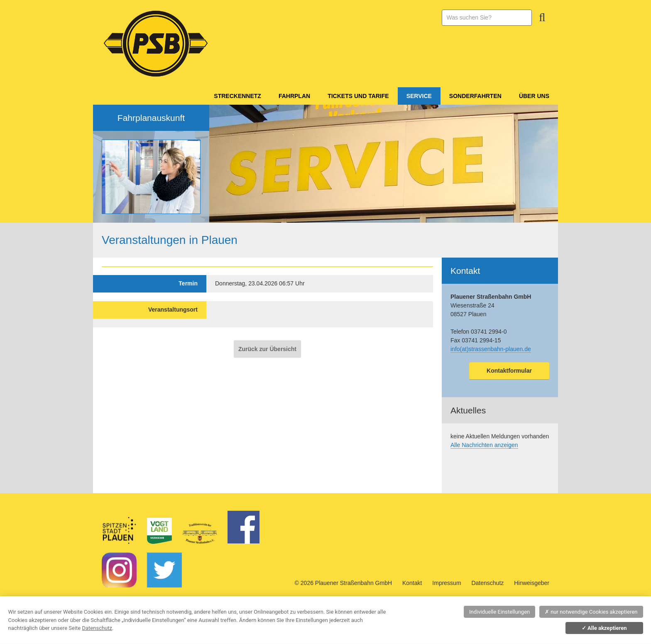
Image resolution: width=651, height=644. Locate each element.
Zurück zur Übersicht (267, 349)
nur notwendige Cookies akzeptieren (591, 612)
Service (419, 96)
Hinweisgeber (532, 583)
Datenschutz (487, 583)
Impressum (447, 583)
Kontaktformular (509, 371)
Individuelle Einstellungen (499, 612)
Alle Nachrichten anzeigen (484, 445)
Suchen (542, 17)
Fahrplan (294, 96)
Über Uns (534, 96)
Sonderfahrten (475, 96)
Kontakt (412, 583)
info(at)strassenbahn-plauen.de (491, 349)
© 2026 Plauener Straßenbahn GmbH (343, 583)
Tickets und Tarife (358, 96)
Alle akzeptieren (604, 628)
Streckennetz (237, 96)
